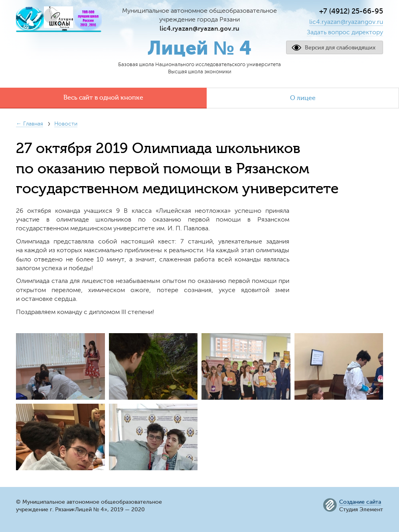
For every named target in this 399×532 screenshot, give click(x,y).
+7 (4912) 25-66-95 (351, 11)
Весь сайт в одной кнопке (103, 98)
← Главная (30, 124)
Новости (66, 124)
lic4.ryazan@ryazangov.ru (346, 22)
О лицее (303, 98)
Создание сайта (360, 502)
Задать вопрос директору (345, 32)
